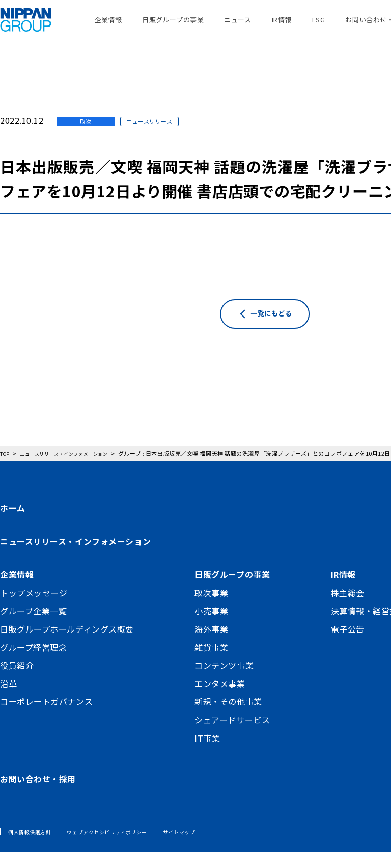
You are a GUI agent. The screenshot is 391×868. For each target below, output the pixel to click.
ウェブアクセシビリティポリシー (122, 848)
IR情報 (282, 25)
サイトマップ (205, 848)
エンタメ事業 (220, 700)
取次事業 (211, 609)
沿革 (8, 700)
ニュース (238, 25)
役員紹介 (17, 681)
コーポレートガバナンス (46, 718)
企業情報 (108, 25)
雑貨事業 (211, 664)
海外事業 (211, 645)
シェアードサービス (232, 736)
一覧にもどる (287, 352)
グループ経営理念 (33, 664)
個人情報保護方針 (34, 848)
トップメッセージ (34, 609)
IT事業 (207, 754)
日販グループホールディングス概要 (67, 645)
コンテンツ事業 (224, 681)
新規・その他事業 (228, 718)
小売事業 (211, 627)
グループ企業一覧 (33, 627)
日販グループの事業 (173, 25)
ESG (319, 25)
